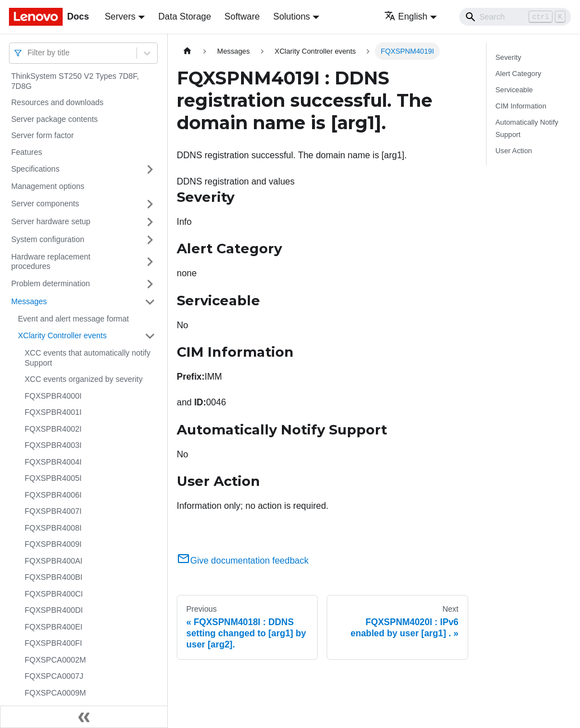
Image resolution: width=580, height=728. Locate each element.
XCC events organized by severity (84, 379)
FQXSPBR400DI (54, 610)
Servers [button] (120, 16)
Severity (508, 57)
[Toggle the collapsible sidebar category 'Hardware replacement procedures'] (150, 262)
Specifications (35, 169)
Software (242, 16)
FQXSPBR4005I (53, 478)
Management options (48, 186)
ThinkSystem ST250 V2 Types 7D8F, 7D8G (75, 81)
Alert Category (518, 74)
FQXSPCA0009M (55, 693)
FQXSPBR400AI (54, 561)
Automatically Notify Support (527, 128)
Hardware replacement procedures (51, 262)
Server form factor (43, 135)
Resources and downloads (57, 102)
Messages (29, 301)
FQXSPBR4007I (53, 511)
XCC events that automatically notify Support (88, 358)
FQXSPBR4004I (53, 462)
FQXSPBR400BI (54, 577)
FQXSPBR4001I (53, 412)
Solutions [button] (291, 16)
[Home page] (187, 51)
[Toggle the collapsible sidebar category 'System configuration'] (150, 240)
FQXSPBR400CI (54, 594)
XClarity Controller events (62, 335)
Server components (45, 204)
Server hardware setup (51, 221)
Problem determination (51, 283)
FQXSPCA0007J (54, 676)
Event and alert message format (73, 319)
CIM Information (521, 106)
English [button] (406, 16)
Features (27, 152)
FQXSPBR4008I (53, 528)
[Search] (515, 17)
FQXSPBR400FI (53, 643)
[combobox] (29, 53)
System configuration (48, 239)
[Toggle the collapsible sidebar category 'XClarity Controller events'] (150, 336)
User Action (514, 151)
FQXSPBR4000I (53, 396)
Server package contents (55, 119)
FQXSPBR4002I (53, 429)
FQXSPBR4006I (53, 495)
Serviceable (514, 90)
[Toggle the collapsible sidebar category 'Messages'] (150, 302)
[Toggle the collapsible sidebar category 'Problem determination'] (150, 284)
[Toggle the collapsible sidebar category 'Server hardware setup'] (150, 222)
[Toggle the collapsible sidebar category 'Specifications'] (150, 169)
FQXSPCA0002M (55, 660)
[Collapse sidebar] (84, 717)
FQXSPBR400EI (54, 627)
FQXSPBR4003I (53, 445)
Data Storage (185, 16)
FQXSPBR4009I (53, 544)
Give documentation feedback (243, 561)
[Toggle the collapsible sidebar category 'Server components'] (150, 204)
